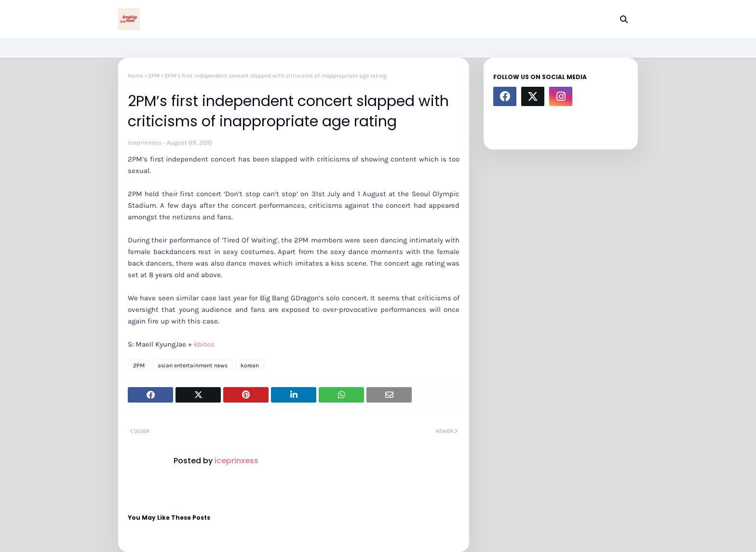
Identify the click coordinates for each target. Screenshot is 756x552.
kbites (204, 344)
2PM (154, 76)
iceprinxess (145, 142)
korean (250, 365)
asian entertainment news (193, 365)
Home (135, 76)
